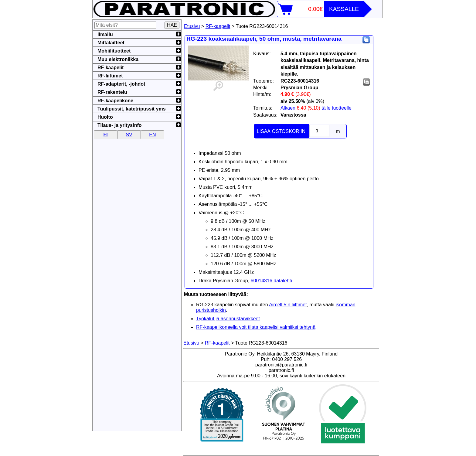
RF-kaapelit (218, 26)
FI (106, 135)
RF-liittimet (110, 76)
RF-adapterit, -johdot (121, 84)
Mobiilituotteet (114, 51)
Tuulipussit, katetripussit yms (132, 109)
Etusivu (192, 26)
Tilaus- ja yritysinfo (120, 125)
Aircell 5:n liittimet (288, 305)
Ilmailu (105, 34)
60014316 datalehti (271, 281)
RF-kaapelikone (115, 101)
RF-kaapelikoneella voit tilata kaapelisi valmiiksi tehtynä (256, 327)
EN (152, 135)
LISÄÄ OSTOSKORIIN (281, 131)
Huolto (105, 117)
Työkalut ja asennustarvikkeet (228, 319)
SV (129, 135)
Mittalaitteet (111, 43)
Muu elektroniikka (118, 59)
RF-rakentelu (112, 92)
